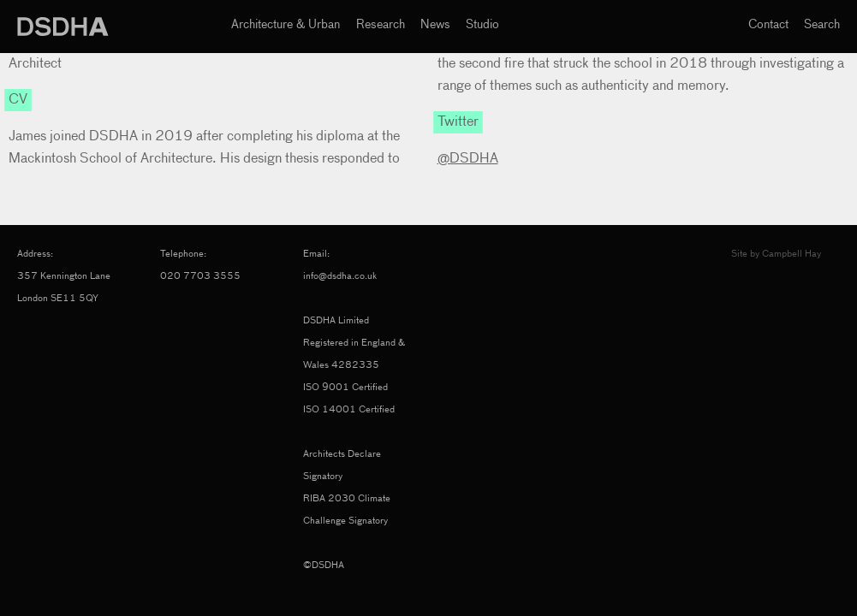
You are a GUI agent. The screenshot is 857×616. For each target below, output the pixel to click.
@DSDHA (468, 159)
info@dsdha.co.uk (340, 276)
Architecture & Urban (286, 25)
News (435, 25)
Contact (768, 25)
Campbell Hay (792, 254)
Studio (482, 25)
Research (381, 25)
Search (822, 25)
